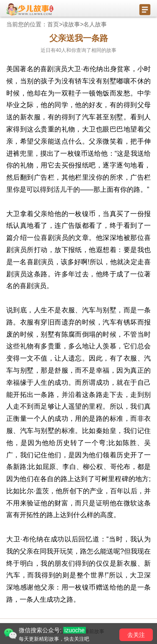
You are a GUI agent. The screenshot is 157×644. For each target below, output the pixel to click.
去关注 (136, 635)
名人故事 (95, 24)
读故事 (71, 24)
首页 (53, 24)
